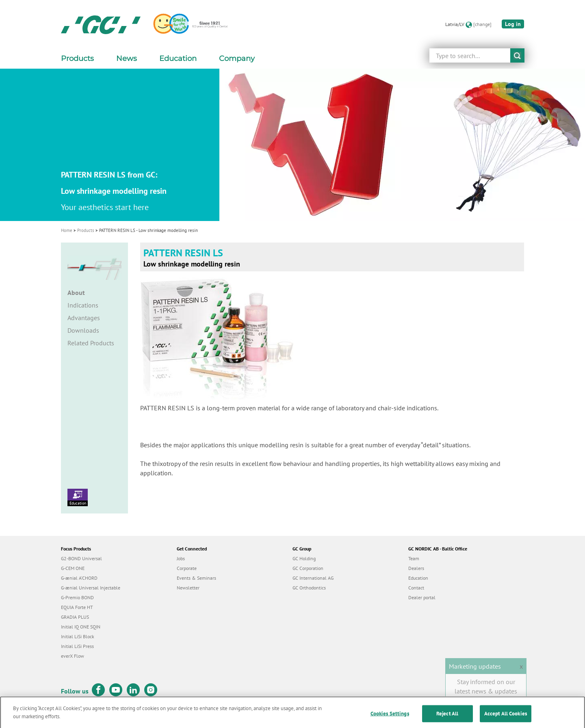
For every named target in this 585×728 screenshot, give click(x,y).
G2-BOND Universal (81, 558)
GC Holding (304, 558)
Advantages (84, 318)
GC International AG (313, 578)
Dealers (416, 568)
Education (78, 497)
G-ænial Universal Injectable (91, 588)
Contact (416, 588)
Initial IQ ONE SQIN (81, 627)
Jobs (181, 558)
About (76, 292)
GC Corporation (308, 568)
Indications (83, 305)
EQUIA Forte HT (77, 607)
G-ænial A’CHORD (79, 578)
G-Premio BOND (77, 597)
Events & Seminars (196, 578)
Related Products (91, 343)
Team (414, 558)
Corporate (187, 568)
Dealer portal (422, 597)
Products (86, 230)
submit (517, 55)
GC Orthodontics (309, 588)
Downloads (83, 330)
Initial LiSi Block (78, 636)
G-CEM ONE (73, 568)
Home (67, 230)
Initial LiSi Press (77, 646)
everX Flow (73, 656)
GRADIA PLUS (75, 617)
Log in (513, 24)
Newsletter (188, 588)
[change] (482, 24)
